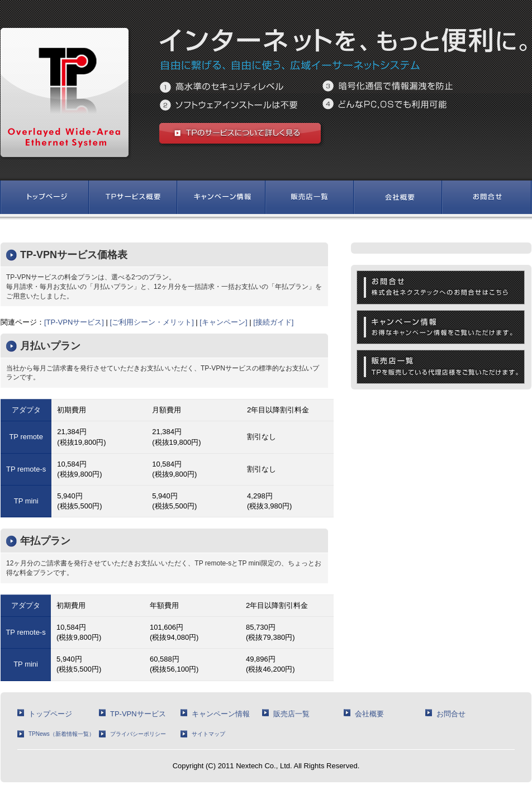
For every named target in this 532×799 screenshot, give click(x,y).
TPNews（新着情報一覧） (61, 734)
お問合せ (451, 714)
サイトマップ (208, 734)
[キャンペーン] (223, 322)
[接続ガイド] (273, 322)
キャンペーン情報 (221, 714)
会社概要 (369, 714)
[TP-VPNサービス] (74, 322)
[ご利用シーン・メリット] (152, 322)
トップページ (50, 714)
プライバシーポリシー (138, 734)
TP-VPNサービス (138, 714)
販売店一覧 (291, 714)
